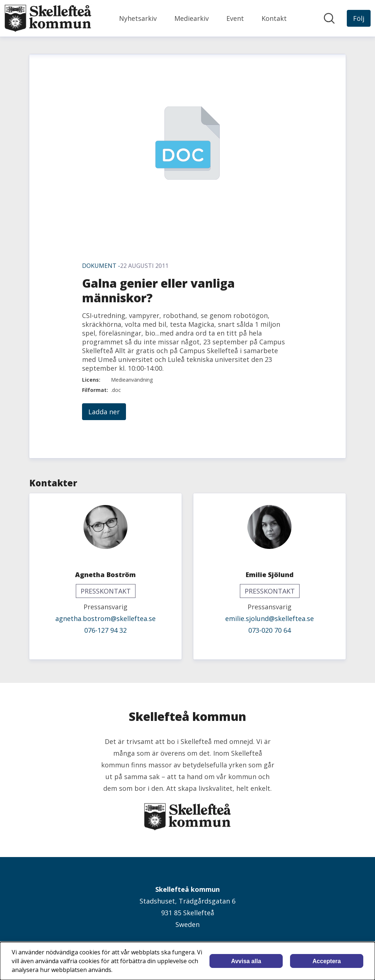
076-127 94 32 (105, 630)
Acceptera (326, 961)
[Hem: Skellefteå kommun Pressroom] (48, 18)
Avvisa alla (246, 961)
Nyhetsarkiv (138, 18)
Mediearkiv (192, 18)
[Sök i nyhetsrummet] (329, 18)
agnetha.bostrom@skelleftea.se (105, 618)
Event (235, 18)
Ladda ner (104, 412)
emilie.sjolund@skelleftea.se (270, 618)
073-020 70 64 (270, 630)
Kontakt (274, 18)
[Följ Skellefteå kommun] (359, 18)
